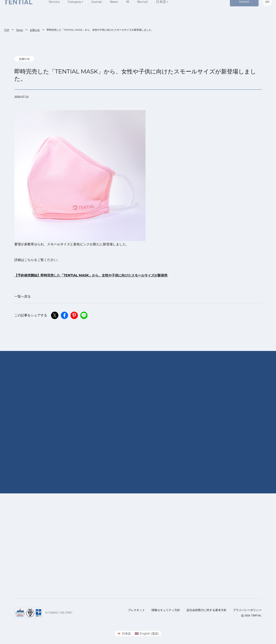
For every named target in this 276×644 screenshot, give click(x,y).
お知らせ (35, 30)
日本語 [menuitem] (126, 634)
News (20, 30)
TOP (7, 30)
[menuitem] (124, 634)
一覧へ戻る (23, 296)
